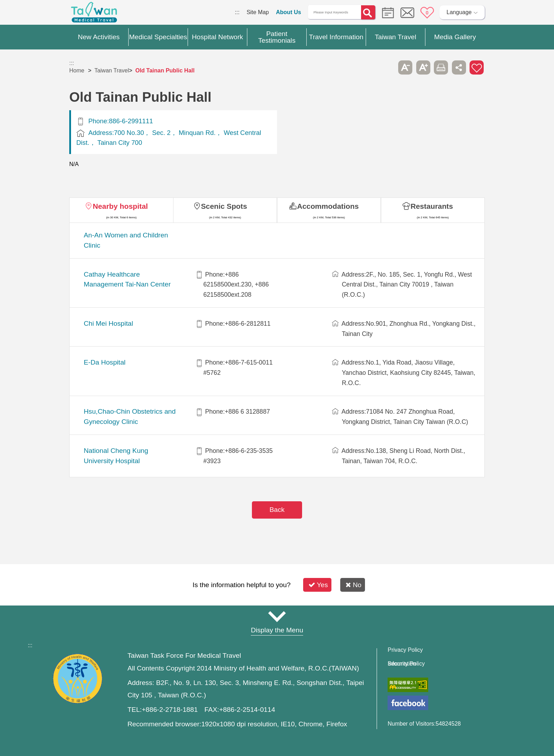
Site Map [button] (277, 616)
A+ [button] (423, 67)
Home (77, 70)
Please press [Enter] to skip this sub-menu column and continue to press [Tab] (388, 67)
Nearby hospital (120, 206)
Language (459, 12)
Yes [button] (318, 585)
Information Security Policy (406, 664)
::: (237, 12)
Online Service (407, 13)
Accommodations (328, 206)
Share (459, 67)
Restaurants (432, 206)
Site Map (258, 12)
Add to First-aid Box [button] (477, 67)
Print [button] (441, 67)
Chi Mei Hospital (108, 323)
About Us (288, 12)
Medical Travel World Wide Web (94, 14)
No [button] (353, 585)
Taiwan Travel (112, 70)
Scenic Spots (224, 206)
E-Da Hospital (105, 362)
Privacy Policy (405, 650)
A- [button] (405, 67)
